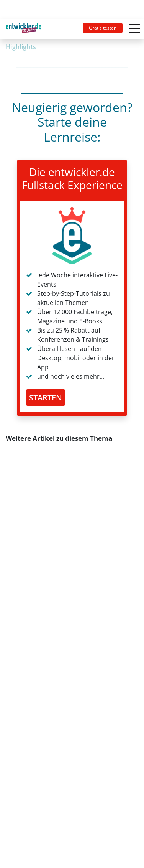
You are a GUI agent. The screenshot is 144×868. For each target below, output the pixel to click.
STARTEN (46, 398)
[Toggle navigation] (27, 29)
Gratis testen (103, 28)
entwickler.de (24, 30)
